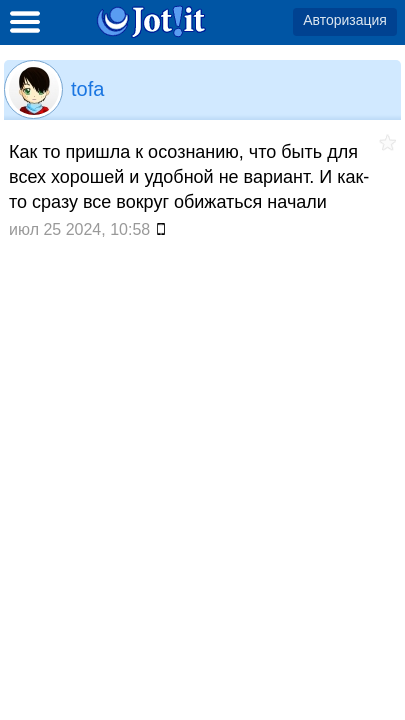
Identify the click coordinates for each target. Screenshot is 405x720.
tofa (87, 89)
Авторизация (345, 20)
